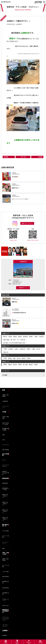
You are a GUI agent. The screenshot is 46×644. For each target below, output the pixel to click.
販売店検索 (5, 483)
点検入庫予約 (6, 588)
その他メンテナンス (6, 600)
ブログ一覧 (23, 157)
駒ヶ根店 (25, 365)
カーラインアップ (6, 407)
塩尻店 (24, 358)
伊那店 (20, 365)
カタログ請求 (6, 531)
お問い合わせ (6, 605)
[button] (44, 2)
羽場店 (36, 365)
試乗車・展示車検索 (6, 396)
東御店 (28, 349)
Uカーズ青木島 (21, 340)
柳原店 (20, 337)
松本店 (19, 358)
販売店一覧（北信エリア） (5, 496)
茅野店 (5, 364)
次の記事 (40, 157)
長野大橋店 (6, 340)
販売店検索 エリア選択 (6, 489)
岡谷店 (15, 365)
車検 (3, 435)
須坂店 (15, 337)
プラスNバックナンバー (5, 626)
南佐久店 (6, 352)
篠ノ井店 (13, 340)
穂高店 (10, 358)
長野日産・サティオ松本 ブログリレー (23, 7)
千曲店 (5, 349)
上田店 (16, 349)
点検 (3, 440)
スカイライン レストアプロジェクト (6, 619)
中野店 (10, 337)
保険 (3, 548)
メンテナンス (6, 445)
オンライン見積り (6, 536)
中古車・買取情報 (6, 417)
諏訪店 (10, 365)
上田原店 (11, 349)
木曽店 (28, 358)
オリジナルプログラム (6, 466)
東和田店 (25, 337)
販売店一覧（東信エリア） (5, 504)
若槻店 (31, 337)
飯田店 (31, 365)
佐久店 (38, 349)
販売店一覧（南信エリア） (5, 519)
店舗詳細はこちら (23, 288)
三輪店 (36, 337)
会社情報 (4, 635)
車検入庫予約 (6, 577)
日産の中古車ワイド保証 (6, 424)
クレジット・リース (6, 543)
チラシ (4, 460)
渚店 (14, 358)
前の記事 (6, 157)
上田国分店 (22, 349)
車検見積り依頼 (6, 582)
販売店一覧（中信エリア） (5, 511)
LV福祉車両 (5, 401)
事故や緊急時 (6, 450)
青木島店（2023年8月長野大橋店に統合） (15, 343)
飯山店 (5, 336)
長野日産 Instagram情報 (6, 473)
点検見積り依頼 (6, 593)
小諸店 (33, 349)
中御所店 (41, 337)
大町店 (5, 358)
